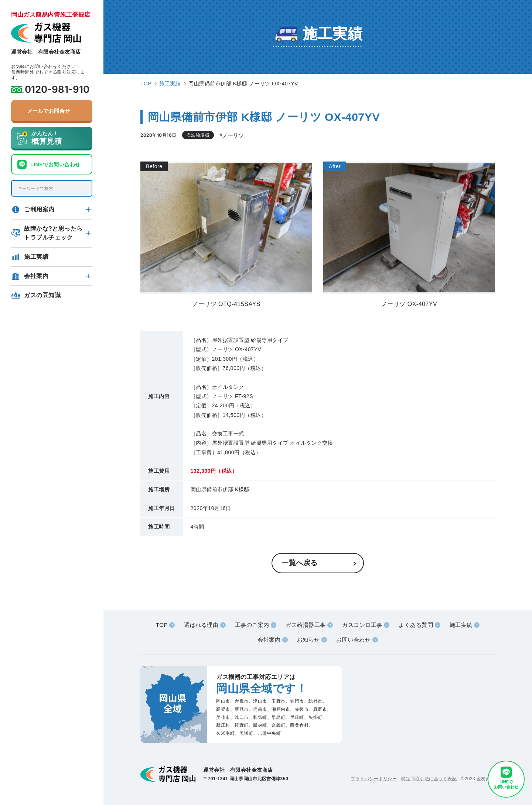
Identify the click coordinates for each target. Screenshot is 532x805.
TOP (162, 625)
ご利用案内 (39, 209)
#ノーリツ (232, 135)
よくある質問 (416, 625)
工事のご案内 (252, 625)
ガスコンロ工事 (362, 625)
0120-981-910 (57, 89)
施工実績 (36, 257)
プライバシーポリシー (374, 779)
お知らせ (308, 640)
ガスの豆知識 (42, 295)
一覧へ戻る (300, 563)
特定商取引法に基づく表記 (429, 779)
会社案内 (36, 276)
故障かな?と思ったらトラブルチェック (53, 233)
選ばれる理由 (201, 625)
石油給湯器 (198, 135)
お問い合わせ (353, 640)
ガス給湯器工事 (306, 625)
